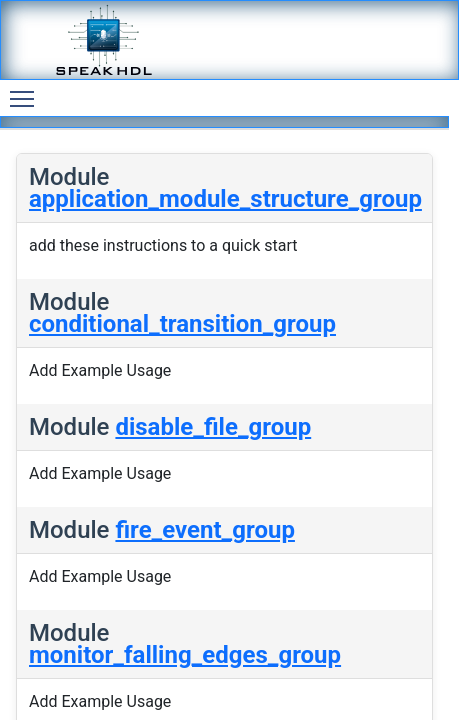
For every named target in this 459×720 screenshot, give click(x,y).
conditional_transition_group (182, 324)
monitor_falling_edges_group (185, 655)
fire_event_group (205, 530)
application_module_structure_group (225, 199)
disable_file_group (213, 427)
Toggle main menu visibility (27, 90)
